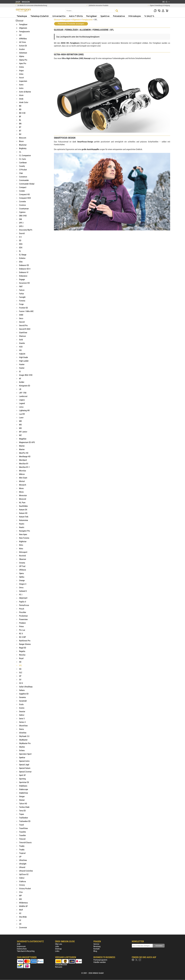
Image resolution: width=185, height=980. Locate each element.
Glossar (57, 20)
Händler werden (100, 962)
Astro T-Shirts (76, 16)
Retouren (59, 967)
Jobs (57, 946)
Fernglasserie (87, 20)
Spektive (105, 16)
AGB (19, 944)
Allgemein (76, 20)
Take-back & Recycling (26, 951)
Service (96, 944)
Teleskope (22, 16)
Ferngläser (92, 16)
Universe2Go (59, 16)
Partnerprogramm (100, 960)
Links (57, 951)
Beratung (97, 946)
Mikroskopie (135, 16)
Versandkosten (61, 965)
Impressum (21, 946)
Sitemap (58, 949)
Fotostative (119, 16)
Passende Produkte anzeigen (71, 24)
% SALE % (149, 16)
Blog (95, 951)
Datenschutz (22, 949)
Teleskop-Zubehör (40, 16)
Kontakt (97, 949)
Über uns (59, 944)
